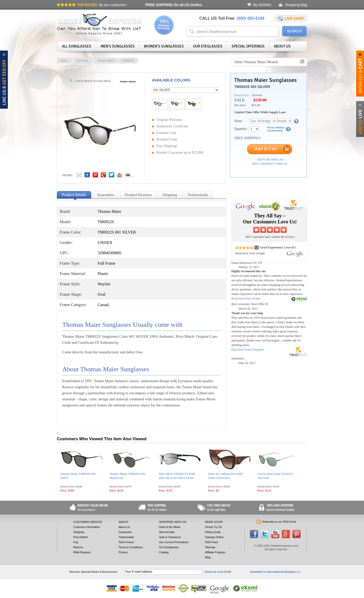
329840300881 (110, 253)
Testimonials (126, 537)
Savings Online (214, 537)
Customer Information (87, 527)
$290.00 (257, 95)
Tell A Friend (126, 542)
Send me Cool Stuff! (218, 572)
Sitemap (210, 547)
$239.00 (260, 100)
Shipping (79, 532)
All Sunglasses (77, 46)
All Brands (82, 60)
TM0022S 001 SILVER (252, 87)
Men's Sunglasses (118, 46)
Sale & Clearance (170, 537)
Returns (78, 547)
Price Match (81, 537)
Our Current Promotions (174, 542)
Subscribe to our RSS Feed (279, 522)
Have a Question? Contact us (270, 164)
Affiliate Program (215, 552)
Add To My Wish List (270, 159)
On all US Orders (174, 5)
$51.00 (256, 105)
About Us (282, 46)
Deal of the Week (170, 527)
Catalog (164, 552)
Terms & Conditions (131, 547)
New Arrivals (167, 532)
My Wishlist (262, 5)
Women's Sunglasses (164, 46)
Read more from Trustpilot (247, 350)
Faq (76, 542)
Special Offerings (248, 46)
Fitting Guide (213, 532)
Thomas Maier (105, 60)
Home (64, 60)
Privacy (123, 552)
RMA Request (82, 552)
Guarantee (125, 532)
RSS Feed (211, 542)
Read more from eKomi (246, 298)
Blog (208, 557)
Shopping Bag (296, 5)
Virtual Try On (213, 527)
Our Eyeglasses (208, 46)
